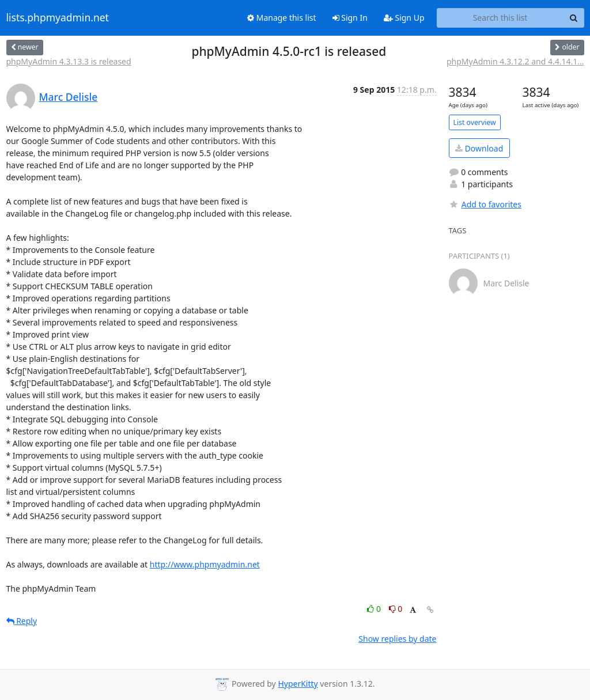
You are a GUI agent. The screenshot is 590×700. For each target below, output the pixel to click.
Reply (22, 621)
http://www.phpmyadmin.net (205, 564)
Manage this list (282, 18)
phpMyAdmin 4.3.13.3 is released (69, 61)
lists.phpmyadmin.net (58, 18)
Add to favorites (485, 204)
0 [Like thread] (375, 609)
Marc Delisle (69, 97)
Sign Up (404, 18)
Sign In (350, 18)
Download (479, 148)
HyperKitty (298, 684)
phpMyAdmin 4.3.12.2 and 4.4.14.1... (515, 61)
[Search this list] (500, 18)
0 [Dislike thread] (396, 609)
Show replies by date (397, 639)
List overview (475, 122)
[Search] (574, 18)
